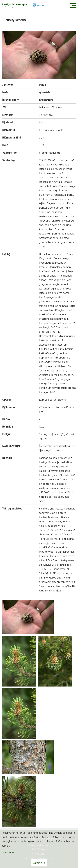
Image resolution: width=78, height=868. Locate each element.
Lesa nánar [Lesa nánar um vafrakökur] (8, 852)
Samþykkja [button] (39, 863)
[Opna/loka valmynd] (73, 5)
